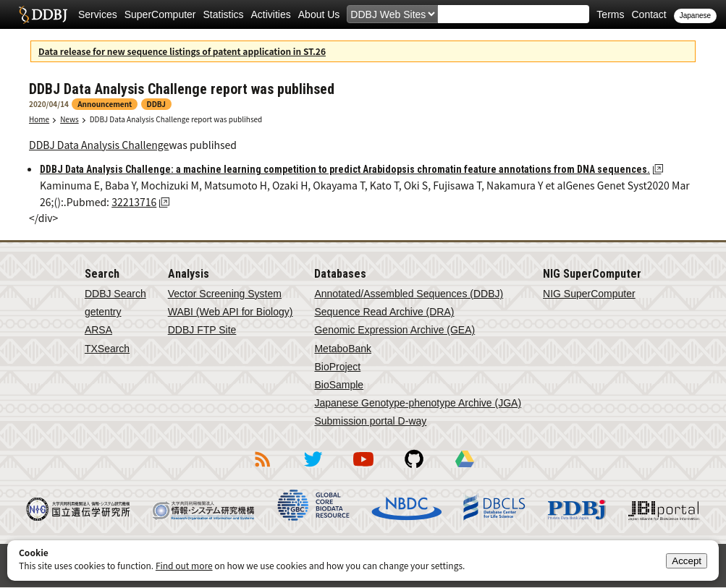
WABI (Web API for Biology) (231, 312)
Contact (649, 14)
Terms (610, 14)
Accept (687, 561)
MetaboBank (343, 349)
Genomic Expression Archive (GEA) (394, 330)
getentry (103, 312)
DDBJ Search (115, 294)
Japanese (695, 16)
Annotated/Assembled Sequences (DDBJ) (409, 294)
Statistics (224, 14)
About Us (319, 14)
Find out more (184, 565)
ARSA (98, 330)
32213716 (134, 202)
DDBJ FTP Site (202, 330)
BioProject (337, 367)
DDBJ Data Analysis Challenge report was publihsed (176, 119)
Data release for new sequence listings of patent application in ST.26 (182, 51)
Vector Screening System (225, 294)
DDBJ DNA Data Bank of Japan (43, 14)
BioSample (339, 385)
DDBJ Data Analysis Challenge (99, 145)
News (69, 119)
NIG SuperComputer (589, 294)
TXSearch (107, 349)
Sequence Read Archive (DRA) (384, 312)
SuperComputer (160, 14)
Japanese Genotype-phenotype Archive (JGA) (418, 403)
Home (39, 119)
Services (98, 14)
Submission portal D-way (370, 421)
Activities (271, 14)
